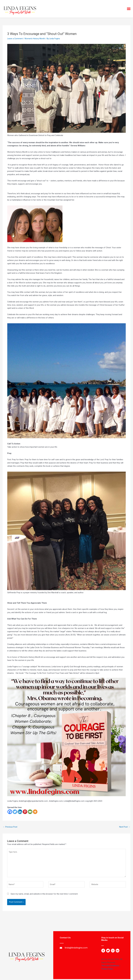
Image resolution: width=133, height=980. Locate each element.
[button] (129, 9)
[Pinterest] (25, 812)
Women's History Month (35, 39)
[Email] (30, 812)
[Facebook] (10, 812)
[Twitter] (15, 812)
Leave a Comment (15, 39)
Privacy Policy (107, 970)
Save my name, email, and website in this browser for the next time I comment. (44, 895)
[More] (35, 812)
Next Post (125, 827)
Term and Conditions (110, 966)
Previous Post (10, 827)
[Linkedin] (20, 812)
